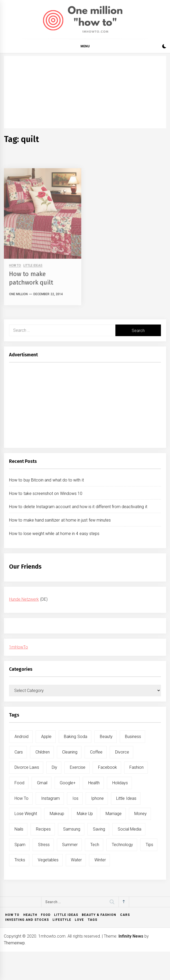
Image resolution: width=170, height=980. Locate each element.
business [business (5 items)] (133, 737)
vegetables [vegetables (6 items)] (48, 860)
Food (46, 915)
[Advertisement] (85, 92)
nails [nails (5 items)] (19, 829)
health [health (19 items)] (94, 783)
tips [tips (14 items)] (149, 845)
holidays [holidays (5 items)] (120, 783)
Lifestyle (62, 920)
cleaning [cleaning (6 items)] (70, 752)
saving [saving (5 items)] (99, 829)
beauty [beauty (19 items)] (106, 737)
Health (30, 915)
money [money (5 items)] (141, 814)
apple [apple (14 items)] (46, 737)
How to (12, 915)
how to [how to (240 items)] (21, 798)
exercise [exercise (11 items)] (78, 767)
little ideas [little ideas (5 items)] (126, 798)
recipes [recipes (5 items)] (43, 829)
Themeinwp (14, 943)
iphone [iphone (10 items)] (97, 798)
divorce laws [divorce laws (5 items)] (27, 767)
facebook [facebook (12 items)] (108, 767)
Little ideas (66, 915)
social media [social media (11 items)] (130, 829)
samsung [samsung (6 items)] (72, 829)
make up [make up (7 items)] (85, 814)
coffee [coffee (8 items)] (96, 752)
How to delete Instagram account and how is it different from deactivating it (78, 507)
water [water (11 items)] (76, 860)
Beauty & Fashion (99, 915)
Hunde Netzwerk (24, 599)
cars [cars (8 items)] (19, 752)
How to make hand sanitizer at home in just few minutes (60, 520)
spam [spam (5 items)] (20, 845)
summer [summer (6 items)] (70, 845)
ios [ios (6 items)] (75, 798)
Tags (93, 920)
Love (79, 920)
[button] (164, 47)
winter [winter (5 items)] (100, 860)
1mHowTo (19, 647)
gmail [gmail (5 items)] (42, 783)
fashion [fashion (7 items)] (136, 767)
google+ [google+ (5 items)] (68, 783)
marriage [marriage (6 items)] (114, 814)
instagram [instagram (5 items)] (50, 798)
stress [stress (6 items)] (44, 845)
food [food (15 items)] (19, 783)
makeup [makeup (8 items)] (57, 814)
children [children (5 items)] (43, 752)
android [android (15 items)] (21, 737)
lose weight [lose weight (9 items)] (26, 814)
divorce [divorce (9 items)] (122, 752)
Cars (125, 915)
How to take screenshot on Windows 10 (46, 493)
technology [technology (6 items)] (122, 845)
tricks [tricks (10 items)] (20, 860)
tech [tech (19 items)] (95, 845)
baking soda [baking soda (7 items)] (75, 737)
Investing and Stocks (27, 920)
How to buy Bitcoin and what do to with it (46, 480)
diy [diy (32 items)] (54, 767)
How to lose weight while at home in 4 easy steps (54, 534)
